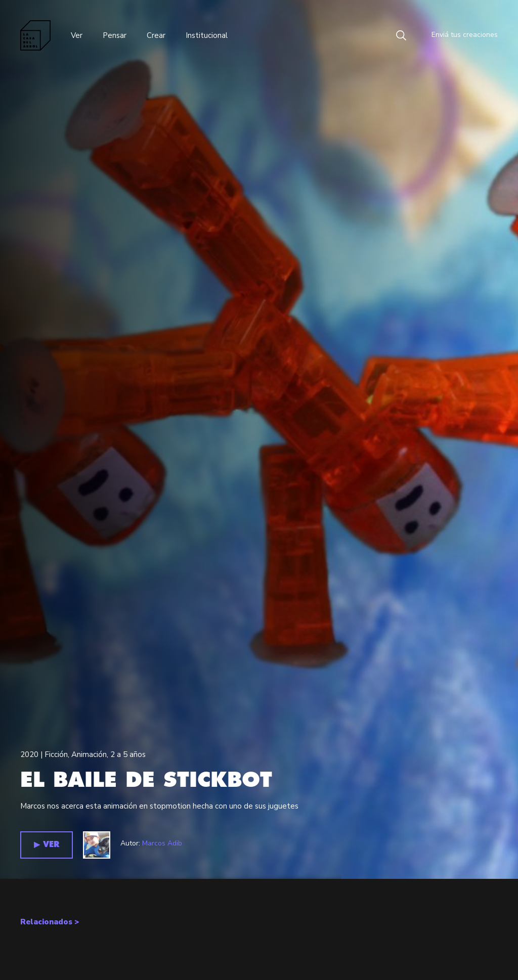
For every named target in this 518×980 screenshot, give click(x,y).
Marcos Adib (162, 843)
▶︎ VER (47, 845)
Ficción (56, 754)
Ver (77, 35)
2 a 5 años (128, 754)
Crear (156, 35)
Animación (89, 754)
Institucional (207, 35)
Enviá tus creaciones (457, 35)
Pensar (115, 35)
